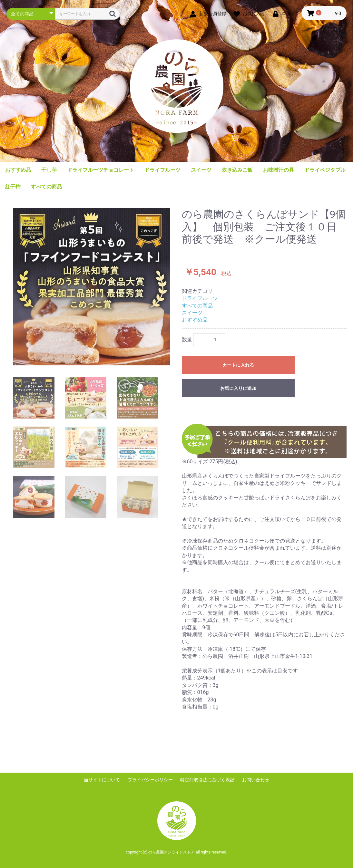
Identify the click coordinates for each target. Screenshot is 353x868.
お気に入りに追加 (238, 388)
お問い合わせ (256, 780)
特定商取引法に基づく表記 (207, 780)
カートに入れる (238, 365)
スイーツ (201, 170)
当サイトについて (102, 780)
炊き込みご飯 (237, 170)
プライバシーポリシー (150, 780)
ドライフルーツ (162, 170)
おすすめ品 (18, 170)
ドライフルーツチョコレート (101, 170)
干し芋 (49, 170)
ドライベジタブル (325, 170)
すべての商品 (46, 187)
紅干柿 (13, 187)
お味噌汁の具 (279, 170)
